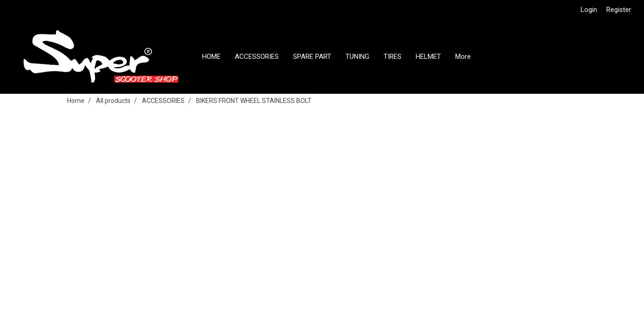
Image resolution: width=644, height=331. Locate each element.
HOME (211, 57)
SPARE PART (312, 57)
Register (619, 10)
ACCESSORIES (257, 57)
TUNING (357, 57)
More (463, 57)
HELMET (428, 57)
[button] (486, 57)
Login (589, 10)
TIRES (393, 57)
